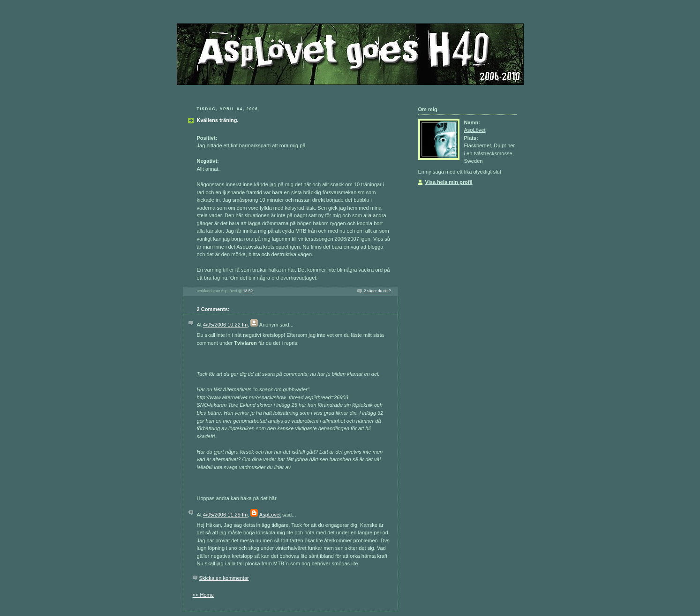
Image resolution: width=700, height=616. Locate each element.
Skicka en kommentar (224, 578)
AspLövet (270, 515)
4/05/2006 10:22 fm (225, 325)
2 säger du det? (377, 291)
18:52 (248, 291)
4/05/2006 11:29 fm (225, 515)
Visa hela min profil (449, 182)
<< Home (203, 595)
